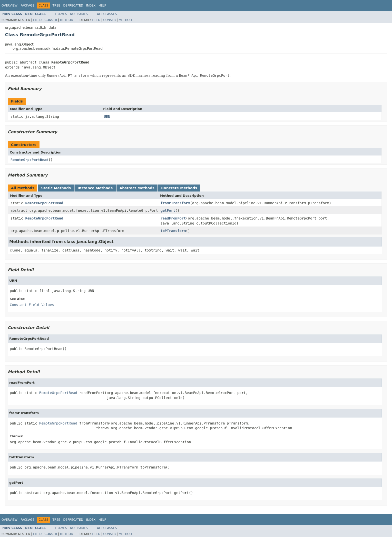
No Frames (79, 14)
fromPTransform (175, 203)
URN (107, 116)
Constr (51, 20)
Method (67, 20)
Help (102, 5)
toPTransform (173, 231)
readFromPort (173, 218)
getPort (168, 210)
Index (91, 5)
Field (37, 20)
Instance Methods (95, 188)
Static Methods (56, 188)
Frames (61, 14)
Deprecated (73, 5)
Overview (9, 5)
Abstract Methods (137, 188)
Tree (56, 5)
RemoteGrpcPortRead (29, 160)
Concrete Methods (179, 188)
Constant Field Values (32, 305)
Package (27, 5)
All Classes (107, 14)
